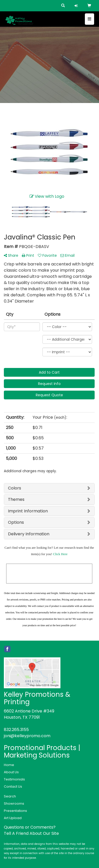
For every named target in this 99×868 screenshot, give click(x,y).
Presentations (15, 811)
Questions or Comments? (30, 827)
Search (10, 796)
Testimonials (14, 779)
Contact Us (13, 787)
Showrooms (14, 803)
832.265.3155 (16, 730)
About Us (11, 772)
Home (9, 765)
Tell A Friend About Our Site (31, 833)
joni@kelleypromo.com (27, 736)
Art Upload (13, 818)
